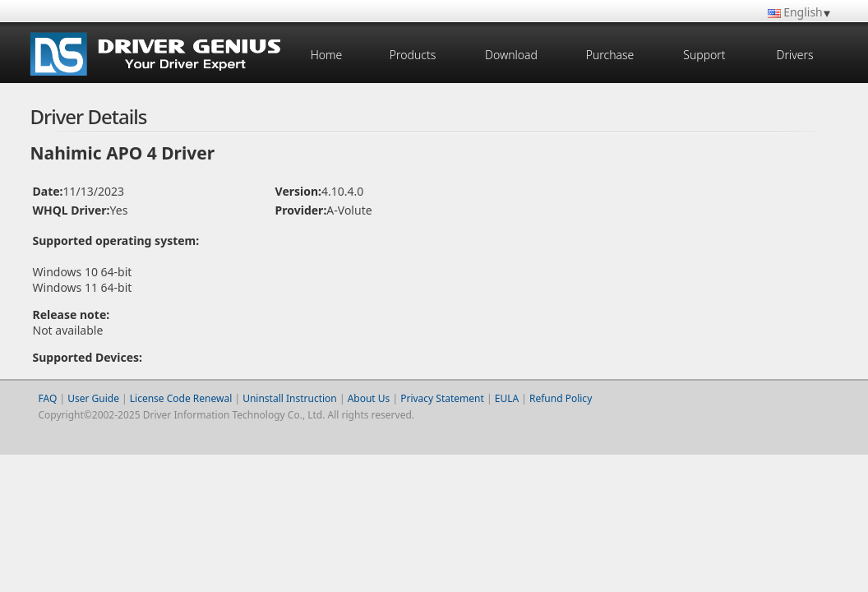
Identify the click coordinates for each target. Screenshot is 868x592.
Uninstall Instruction (290, 398)
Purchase (610, 55)
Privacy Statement (442, 398)
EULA (507, 398)
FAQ (48, 398)
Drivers (794, 55)
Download (511, 55)
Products (413, 55)
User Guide (93, 398)
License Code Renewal (181, 398)
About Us (369, 398)
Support (704, 55)
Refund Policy (561, 398)
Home (327, 55)
